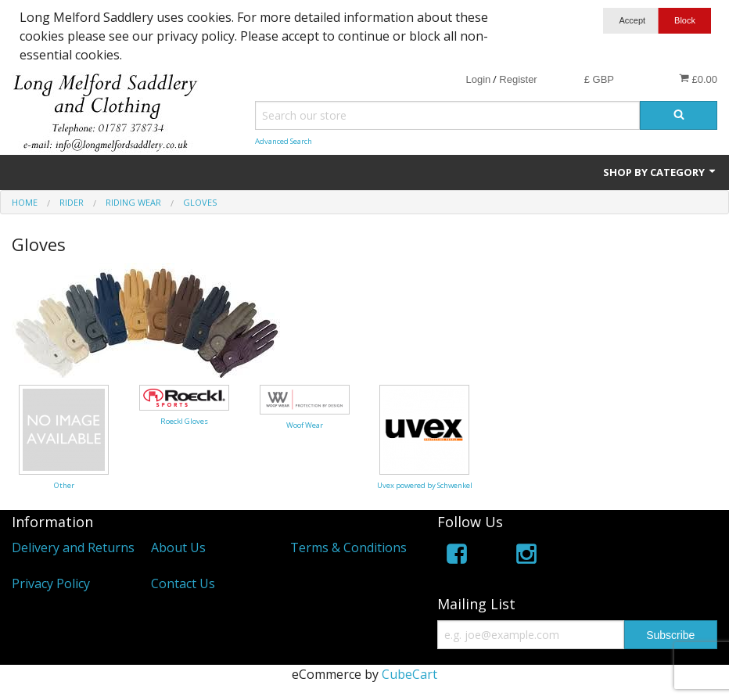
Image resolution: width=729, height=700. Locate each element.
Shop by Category (660, 172)
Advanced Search (284, 141)
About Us (178, 547)
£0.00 (698, 79)
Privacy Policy (51, 583)
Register (518, 79)
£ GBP (599, 79)
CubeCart (409, 674)
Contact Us (183, 583)
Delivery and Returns (73, 547)
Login (478, 79)
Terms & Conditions (348, 547)
